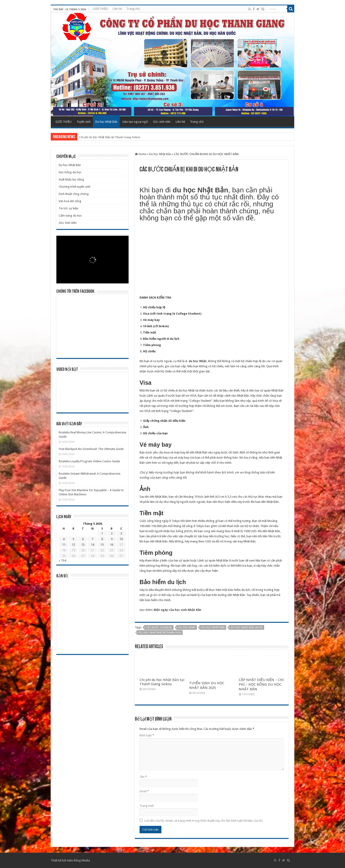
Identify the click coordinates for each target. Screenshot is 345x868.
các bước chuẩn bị (159, 628)
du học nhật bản (213, 628)
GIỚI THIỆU (101, 9)
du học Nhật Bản (200, 190)
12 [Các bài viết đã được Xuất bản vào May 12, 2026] (73, 545)
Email (144, 791)
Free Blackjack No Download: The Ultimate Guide (91, 449)
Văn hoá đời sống (70, 201)
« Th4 (62, 560)
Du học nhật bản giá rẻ (247, 628)
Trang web (147, 806)
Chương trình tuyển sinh (75, 187)
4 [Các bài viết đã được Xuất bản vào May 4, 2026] (64, 539)
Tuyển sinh (84, 122)
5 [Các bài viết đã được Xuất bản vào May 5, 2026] (73, 539)
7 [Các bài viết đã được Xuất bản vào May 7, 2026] (92, 539)
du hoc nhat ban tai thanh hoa (160, 633)
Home (141, 154)
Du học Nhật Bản (106, 122)
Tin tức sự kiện (68, 208)
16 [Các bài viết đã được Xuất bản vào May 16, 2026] (112, 545)
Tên (143, 777)
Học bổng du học (70, 172)
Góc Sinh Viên (68, 223)
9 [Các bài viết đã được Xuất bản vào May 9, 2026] (112, 539)
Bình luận (147, 735)
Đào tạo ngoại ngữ (135, 122)
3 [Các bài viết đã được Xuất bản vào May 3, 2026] (121, 533)
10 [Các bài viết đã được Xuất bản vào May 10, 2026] (121, 539)
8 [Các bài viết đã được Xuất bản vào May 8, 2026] (102, 539)
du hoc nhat (187, 628)
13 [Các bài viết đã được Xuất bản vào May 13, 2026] (83, 545)
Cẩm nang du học (70, 216)
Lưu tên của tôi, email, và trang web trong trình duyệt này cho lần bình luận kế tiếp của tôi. (204, 821)
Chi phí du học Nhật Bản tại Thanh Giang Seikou (110, 137)
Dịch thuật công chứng (74, 194)
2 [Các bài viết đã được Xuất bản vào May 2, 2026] (112, 533)
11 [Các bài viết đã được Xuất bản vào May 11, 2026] (64, 545)
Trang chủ (133, 9)
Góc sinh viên (162, 122)
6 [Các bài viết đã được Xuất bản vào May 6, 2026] (83, 539)
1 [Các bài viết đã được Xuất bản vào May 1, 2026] (102, 533)
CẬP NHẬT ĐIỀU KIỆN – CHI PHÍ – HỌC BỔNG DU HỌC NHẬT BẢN (261, 684)
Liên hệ (117, 9)
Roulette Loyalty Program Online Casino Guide (89, 461)
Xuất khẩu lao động (71, 179)
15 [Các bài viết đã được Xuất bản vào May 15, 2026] (102, 545)
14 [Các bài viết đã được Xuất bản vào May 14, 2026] (92, 545)
